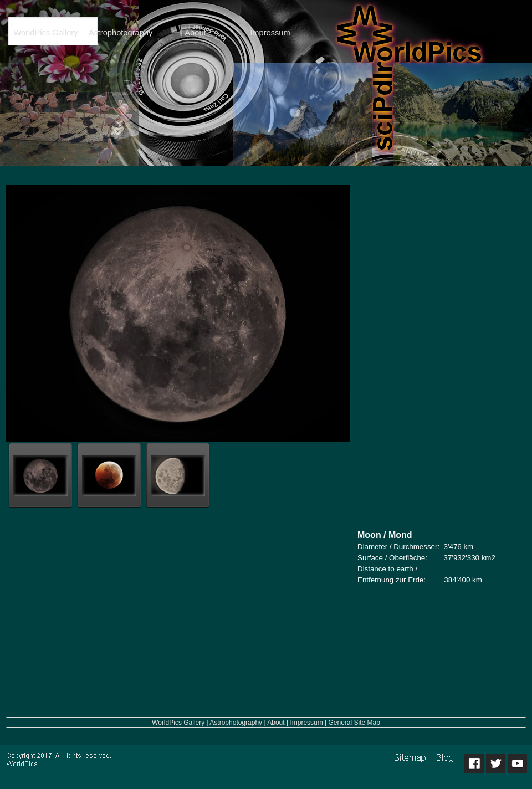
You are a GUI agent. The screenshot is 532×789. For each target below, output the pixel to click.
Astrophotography (236, 723)
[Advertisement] (441, 352)
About (276, 723)
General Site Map (354, 723)
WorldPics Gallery (178, 723)
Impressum (306, 723)
